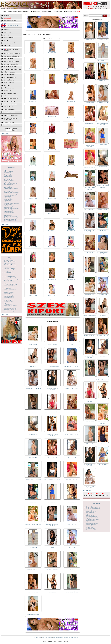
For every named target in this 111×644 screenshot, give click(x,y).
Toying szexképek (8, 304)
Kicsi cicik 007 (33, 85)
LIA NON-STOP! (33, 548)
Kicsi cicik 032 (52, 213)
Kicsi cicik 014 (52, 116)
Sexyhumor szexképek (9, 283)
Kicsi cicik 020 (52, 150)
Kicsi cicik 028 (33, 198)
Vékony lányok (9, 72)
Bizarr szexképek (8, 179)
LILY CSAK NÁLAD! (72, 480)
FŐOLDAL (7, 15)
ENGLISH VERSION (12, 25)
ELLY (90, 274)
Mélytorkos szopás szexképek (11, 218)
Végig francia (9, 88)
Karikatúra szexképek (9, 206)
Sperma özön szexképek (9, 286)
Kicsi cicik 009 (71, 84)
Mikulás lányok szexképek (10, 220)
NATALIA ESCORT (33, 502)
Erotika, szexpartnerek (71, 11)
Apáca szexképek (8, 174)
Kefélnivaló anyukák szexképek (11, 208)
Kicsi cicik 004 (33, 69)
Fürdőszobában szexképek (10, 195)
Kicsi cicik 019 (33, 150)
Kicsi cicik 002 (52, 53)
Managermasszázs (10, 104)
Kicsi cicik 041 (52, 263)
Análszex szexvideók (91, 511)
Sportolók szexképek (9, 287)
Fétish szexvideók (90, 513)
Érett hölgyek (9, 80)
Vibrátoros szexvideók (91, 530)
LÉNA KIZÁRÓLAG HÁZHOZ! (33, 389)
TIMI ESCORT (72, 412)
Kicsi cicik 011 (52, 100)
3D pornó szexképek (9, 170)
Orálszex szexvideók (91, 522)
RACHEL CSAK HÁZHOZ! (72, 389)
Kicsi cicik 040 (33, 263)
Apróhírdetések (35, 11)
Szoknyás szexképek (9, 292)
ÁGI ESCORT (33, 366)
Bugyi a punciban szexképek (11, 183)
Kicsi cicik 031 (33, 214)
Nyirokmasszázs (10, 109)
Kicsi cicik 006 (71, 69)
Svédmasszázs (9, 107)
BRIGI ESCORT (103, 464)
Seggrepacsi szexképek (9, 282)
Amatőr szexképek (8, 171)
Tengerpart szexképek (9, 296)
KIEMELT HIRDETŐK (10, 43)
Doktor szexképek (8, 190)
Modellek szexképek (9, 260)
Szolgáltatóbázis (46, 11)
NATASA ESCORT (52, 344)
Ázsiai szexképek (8, 175)
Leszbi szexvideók (90, 521)
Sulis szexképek (7, 288)
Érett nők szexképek (8, 191)
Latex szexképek (8, 214)
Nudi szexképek (7, 267)
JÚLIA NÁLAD (52, 548)
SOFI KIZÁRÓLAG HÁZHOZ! (33, 524)
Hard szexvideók (90, 515)
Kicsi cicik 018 (71, 133)
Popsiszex (7, 85)
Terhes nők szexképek (9, 298)
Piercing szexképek (8, 271)
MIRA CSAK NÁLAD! (72, 592)
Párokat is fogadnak (11, 96)
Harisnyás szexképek (9, 202)
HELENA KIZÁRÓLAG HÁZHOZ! (103, 186)
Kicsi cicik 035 (52, 231)
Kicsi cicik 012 (71, 101)
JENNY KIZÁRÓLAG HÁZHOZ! (52, 480)
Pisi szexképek (7, 272)
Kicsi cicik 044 (52, 279)
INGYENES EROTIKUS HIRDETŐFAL (10, 119)
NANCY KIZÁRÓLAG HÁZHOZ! (103, 124)
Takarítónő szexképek (9, 295)
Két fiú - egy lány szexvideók (93, 507)
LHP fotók (8, 91)
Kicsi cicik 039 (71, 247)
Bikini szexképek (8, 177)
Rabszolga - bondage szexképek (11, 279)
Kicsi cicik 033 (71, 214)
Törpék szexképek (8, 303)
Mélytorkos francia (11, 99)
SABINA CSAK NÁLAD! (72, 434)
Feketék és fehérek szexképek (11, 194)
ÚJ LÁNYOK (8, 32)
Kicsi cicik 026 (52, 182)
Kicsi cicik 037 (33, 247)
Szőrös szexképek (8, 294)
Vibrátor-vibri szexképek (10, 310)
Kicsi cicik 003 (71, 53)
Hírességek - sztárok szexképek (11, 203)
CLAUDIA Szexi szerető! (53, 366)
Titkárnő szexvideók (91, 529)
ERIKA (72, 570)
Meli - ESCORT (90, 422)
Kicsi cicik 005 (52, 69)
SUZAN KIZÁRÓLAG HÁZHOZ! (53, 389)
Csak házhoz (8, 59)
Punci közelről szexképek (10, 278)
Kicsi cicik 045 (71, 279)
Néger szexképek (8, 264)
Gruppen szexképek (8, 199)
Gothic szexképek (8, 198)
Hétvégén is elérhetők (12, 61)
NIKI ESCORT (33, 458)
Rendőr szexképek (8, 280)
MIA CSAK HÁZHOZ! (103, 40)
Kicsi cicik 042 (71, 263)
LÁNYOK (7, 30)
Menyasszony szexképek (10, 219)
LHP (5, 11)
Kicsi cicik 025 (33, 182)
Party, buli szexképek (9, 270)
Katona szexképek (8, 207)
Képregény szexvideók (91, 517)
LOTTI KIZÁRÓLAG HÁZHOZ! (72, 366)
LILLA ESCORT (72, 502)
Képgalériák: (12, 167)
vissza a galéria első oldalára (53, 299)
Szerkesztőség (67, 637)
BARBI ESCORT (33, 344)
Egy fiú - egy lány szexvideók (93, 506)
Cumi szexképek (8, 187)
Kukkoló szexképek (8, 211)
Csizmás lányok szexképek (10, 186)
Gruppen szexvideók (91, 514)
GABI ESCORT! (90, 81)
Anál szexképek (7, 173)
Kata (72, 344)
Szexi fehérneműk (10, 77)
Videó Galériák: (97, 503)
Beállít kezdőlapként (47, 637)
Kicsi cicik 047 (52, 295)
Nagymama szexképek (9, 263)
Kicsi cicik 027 (71, 181)
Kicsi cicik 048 (71, 295)
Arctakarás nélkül (11, 93)
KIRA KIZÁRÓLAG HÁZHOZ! (33, 480)
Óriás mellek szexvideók (92, 523)
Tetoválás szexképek (9, 299)
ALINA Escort (52, 592)
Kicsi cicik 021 (71, 149)
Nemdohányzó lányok (12, 56)
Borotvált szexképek (9, 181)
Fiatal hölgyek (9, 83)
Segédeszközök (9, 75)
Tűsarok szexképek (8, 307)
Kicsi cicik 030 (71, 198)
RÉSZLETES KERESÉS (10, 21)
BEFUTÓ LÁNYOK (9, 38)
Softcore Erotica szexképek (10, 284)
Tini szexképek (7, 300)
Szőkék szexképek (8, 291)
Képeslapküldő (58, 11)
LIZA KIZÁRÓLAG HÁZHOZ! (52, 412)
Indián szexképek (8, 205)
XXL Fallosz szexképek (9, 311)
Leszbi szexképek (8, 215)
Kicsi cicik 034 (33, 231)
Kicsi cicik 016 (33, 133)
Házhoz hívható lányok (12, 53)
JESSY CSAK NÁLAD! (33, 570)
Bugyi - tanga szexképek (10, 182)
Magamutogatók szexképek (10, 216)
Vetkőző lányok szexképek (10, 308)
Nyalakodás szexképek (9, 268)
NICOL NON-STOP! (72, 524)
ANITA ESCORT (72, 548)
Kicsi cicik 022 (33, 166)
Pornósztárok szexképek (9, 276)
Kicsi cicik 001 (33, 53)
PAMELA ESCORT (53, 458)
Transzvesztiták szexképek (10, 306)
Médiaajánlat (74, 637)
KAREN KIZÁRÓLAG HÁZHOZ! (52, 435)
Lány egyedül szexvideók (92, 518)
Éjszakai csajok (10, 101)
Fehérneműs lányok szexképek (11, 193)
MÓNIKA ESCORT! (52, 570)
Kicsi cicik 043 (33, 279)
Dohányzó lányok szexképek (11, 189)
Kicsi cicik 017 (52, 133)
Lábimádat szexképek (9, 212)
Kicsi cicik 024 (71, 166)
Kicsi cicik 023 (52, 166)
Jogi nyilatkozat (37, 637)
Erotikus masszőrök (11, 64)
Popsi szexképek (8, 275)
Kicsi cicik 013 (33, 117)
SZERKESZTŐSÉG (9, 122)
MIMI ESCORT (90, 40)
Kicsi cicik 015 (71, 117)
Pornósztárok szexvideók (92, 526)
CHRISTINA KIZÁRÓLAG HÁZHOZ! (52, 525)
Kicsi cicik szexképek (9, 210)
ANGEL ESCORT (72, 458)
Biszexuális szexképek (9, 178)
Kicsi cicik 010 (33, 101)
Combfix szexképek (8, 185)
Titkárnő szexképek (8, 302)
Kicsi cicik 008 (52, 85)
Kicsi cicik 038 (52, 247)
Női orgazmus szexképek (10, 266)
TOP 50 (6, 40)
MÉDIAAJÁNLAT (9, 125)
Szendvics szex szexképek (10, 290)
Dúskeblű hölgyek (11, 67)
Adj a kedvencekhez (58, 637)
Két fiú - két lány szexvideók (93, 509)
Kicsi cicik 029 (52, 198)
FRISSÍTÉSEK (8, 46)
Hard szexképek (7, 201)
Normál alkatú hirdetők (13, 69)
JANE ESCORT (33, 434)
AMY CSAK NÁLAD (33, 592)
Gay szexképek (7, 197)
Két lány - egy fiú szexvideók (93, 510)
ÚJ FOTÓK (7, 35)
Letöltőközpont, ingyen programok (18, 11)
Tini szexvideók (89, 527)
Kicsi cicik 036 (71, 231)
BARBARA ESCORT (33, 412)
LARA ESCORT (53, 502)
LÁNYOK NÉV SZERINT (11, 116)
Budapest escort (10, 112)
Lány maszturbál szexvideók (92, 519)
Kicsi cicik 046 (33, 295)
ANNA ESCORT (90, 103)
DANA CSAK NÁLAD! (33, 614)
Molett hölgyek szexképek (10, 262)
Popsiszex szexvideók (91, 525)
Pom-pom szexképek (9, 274)
